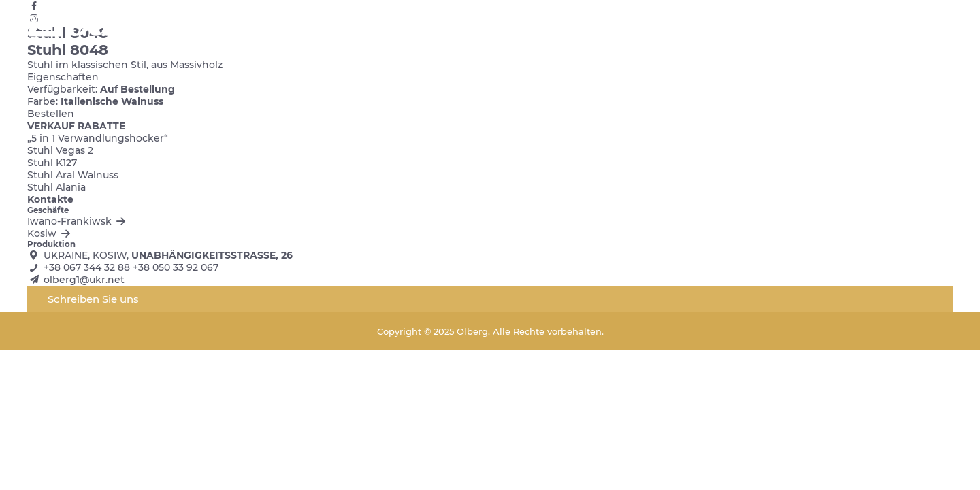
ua (875, 27)
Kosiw (50, 233)
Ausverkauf (797, 27)
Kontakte (693, 27)
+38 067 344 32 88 (87, 267)
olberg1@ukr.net (84, 280)
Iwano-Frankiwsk (78, 221)
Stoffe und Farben (610, 27)
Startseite (459, 27)
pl (922, 27)
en (899, 27)
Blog (743, 27)
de (946, 27)
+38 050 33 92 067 (176, 267)
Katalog (517, 27)
